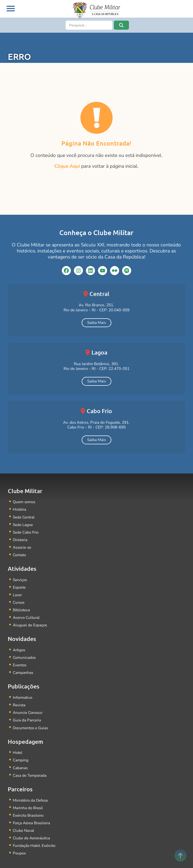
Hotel (18, 747)
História (20, 509)
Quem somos (24, 502)
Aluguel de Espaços (30, 622)
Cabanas (20, 762)
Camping (21, 754)
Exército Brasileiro (29, 808)
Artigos (19, 646)
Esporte (19, 585)
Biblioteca (21, 607)
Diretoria (20, 538)
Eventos (20, 661)
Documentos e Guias (31, 723)
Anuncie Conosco (28, 708)
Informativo (23, 693)
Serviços (20, 578)
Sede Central (24, 516)
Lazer (17, 592)
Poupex (19, 845)
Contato (20, 553)
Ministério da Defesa (31, 794)
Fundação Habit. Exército (35, 838)
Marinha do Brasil (28, 801)
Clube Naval (23, 823)
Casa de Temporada (30, 769)
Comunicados (25, 654)
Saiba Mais (96, 322)
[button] (121, 25)
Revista (19, 700)
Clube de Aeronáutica (32, 830)
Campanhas (23, 668)
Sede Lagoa (23, 524)
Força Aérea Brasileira (32, 816)
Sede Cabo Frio (26, 531)
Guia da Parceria (27, 715)
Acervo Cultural (27, 614)
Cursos (19, 600)
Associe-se (22, 546)
